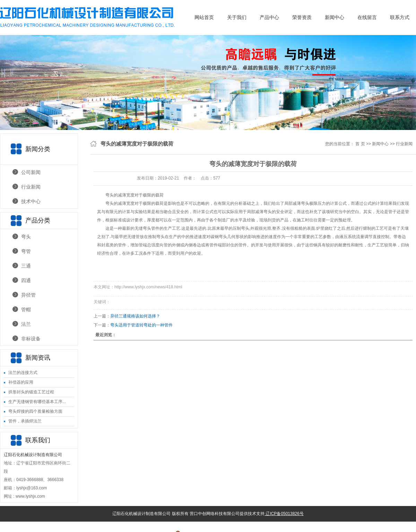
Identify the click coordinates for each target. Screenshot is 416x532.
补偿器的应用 (21, 382)
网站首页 (204, 17)
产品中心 (269, 17)
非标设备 (31, 339)
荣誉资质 (302, 17)
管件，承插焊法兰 (25, 421)
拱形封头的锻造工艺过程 (31, 392)
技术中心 (31, 201)
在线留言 (367, 17)
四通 (26, 280)
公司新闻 (31, 172)
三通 (26, 266)
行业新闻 (31, 187)
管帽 (26, 309)
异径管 (28, 295)
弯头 (26, 237)
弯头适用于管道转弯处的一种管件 (141, 325)
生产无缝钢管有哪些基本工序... (37, 402)
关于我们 (237, 17)
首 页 (360, 144)
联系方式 (400, 17)
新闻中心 (335, 17)
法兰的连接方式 (23, 373)
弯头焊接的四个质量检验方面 (35, 411)
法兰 (26, 324)
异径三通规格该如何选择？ (135, 316)
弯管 (26, 251)
